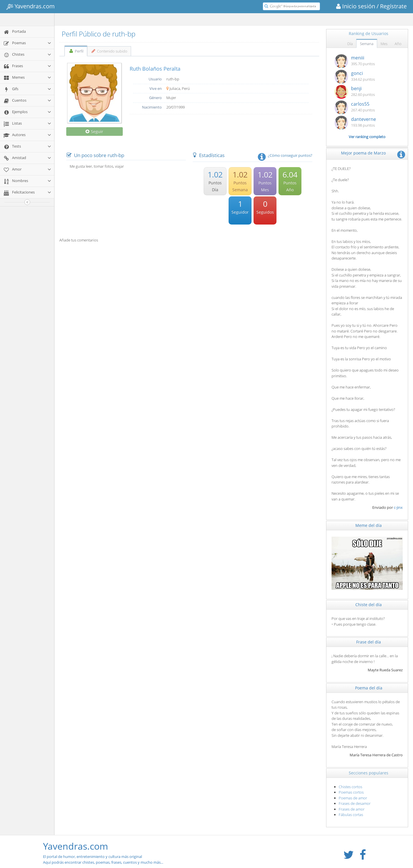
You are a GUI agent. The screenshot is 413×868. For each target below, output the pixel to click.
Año (398, 44)
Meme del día (369, 525)
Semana (367, 44)
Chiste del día (369, 605)
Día (350, 44)
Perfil (76, 51)
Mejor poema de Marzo (363, 153)
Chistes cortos (350, 787)
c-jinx (398, 507)
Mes (384, 44)
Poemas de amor (353, 798)
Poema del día (369, 688)
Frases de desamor (355, 803)
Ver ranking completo (367, 137)
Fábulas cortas (351, 815)
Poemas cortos (351, 792)
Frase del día (369, 642)
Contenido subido (109, 51)
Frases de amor (352, 809)
